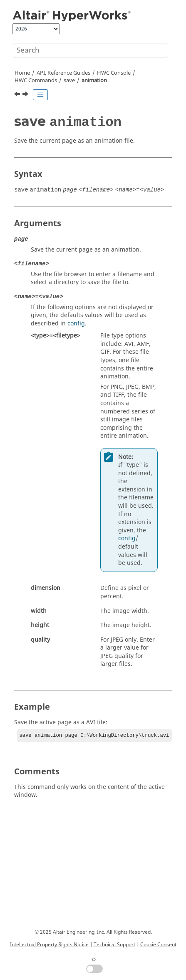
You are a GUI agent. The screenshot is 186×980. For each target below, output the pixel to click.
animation (94, 81)
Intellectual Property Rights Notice (49, 945)
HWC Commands (36, 81)
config (76, 324)
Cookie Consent (158, 945)
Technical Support (114, 945)
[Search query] (91, 50)
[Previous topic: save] (18, 95)
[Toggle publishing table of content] (40, 95)
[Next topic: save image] (26, 95)
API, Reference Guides (63, 73)
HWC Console (114, 73)
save (69, 81)
